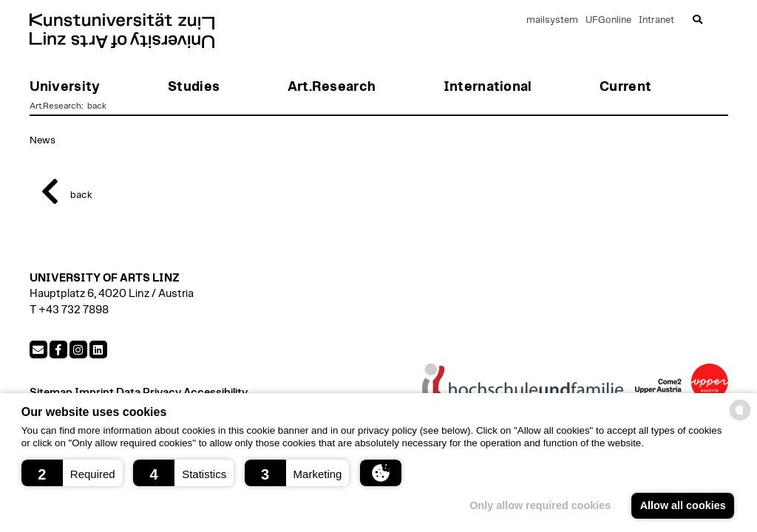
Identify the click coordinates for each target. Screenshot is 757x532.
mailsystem (552, 20)
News (43, 140)
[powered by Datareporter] (740, 419)
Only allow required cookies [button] (540, 505)
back (96, 106)
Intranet (656, 20)
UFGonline (608, 20)
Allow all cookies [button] (683, 505)
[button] (72, 473)
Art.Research (55, 106)
